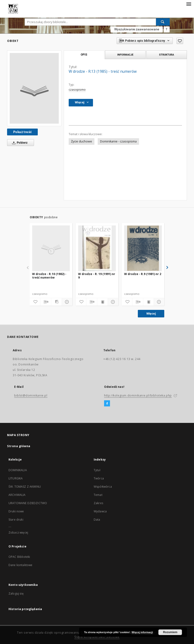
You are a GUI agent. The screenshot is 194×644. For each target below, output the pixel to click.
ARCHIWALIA (17, 495)
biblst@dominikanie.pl (31, 395)
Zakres (98, 503)
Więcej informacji (142, 632)
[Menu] (189, 4)
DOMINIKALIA (18, 470)
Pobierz (19, 143)
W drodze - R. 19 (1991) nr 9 (97, 276)
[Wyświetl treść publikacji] (102, 302)
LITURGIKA (16, 478)
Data (97, 520)
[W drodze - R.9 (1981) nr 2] (143, 248)
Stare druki (16, 520)
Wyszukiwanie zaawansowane (137, 29)
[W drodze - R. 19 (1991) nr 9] (97, 248)
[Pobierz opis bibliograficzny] (46, 302)
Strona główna (19, 446)
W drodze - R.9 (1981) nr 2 (143, 274)
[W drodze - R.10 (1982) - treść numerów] (51, 248)
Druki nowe (16, 511)
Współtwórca (103, 487)
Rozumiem (170, 632)
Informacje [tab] (125, 55)
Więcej (151, 314)
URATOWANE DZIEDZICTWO (28, 503)
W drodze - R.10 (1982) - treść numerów (49, 276)
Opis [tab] (84, 55)
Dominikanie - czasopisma (118, 141)
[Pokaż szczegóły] (66, 302)
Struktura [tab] (167, 55)
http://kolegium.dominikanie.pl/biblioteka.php (138, 395)
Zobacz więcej (18, 533)
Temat (98, 495)
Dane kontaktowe (20, 565)
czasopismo (77, 90)
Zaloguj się (16, 593)
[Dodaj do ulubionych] (180, 41)
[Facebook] (107, 404)
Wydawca (100, 511)
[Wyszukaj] (163, 22)
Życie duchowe (82, 141)
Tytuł (97, 470)
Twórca (99, 478)
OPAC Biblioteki (19, 557)
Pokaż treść (22, 132)
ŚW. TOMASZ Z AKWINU (25, 487)
